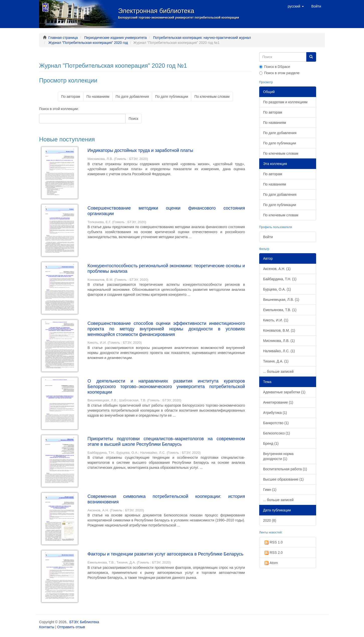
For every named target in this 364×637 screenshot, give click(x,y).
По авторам (71, 97)
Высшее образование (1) (284, 479)
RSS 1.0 (273, 542)
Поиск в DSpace (275, 67)
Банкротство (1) (276, 423)
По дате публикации (172, 97)
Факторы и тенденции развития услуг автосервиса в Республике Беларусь (165, 554)
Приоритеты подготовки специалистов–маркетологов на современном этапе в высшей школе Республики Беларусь (166, 441)
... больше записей (279, 372)
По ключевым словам (212, 97)
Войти (268, 237)
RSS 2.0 (273, 553)
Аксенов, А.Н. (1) (277, 269)
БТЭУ (74, 622)
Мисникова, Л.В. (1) (279, 341)
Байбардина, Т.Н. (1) (280, 279)
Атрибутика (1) (275, 413)
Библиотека (89, 622)
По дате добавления (132, 97)
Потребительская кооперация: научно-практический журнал (202, 38)
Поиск (133, 119)
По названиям (98, 97)
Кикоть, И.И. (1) (276, 320)
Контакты (47, 627)
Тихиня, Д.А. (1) (276, 361)
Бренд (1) (271, 443)
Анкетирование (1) (278, 402)
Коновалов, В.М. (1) (279, 330)
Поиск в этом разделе (279, 73)
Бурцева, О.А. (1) (277, 289)
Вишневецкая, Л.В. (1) (281, 300)
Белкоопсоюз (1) (277, 433)
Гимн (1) (270, 490)
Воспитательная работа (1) (285, 469)
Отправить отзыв (71, 627)
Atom (271, 563)
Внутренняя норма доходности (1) (278, 456)
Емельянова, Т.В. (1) (280, 310)
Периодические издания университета (115, 38)
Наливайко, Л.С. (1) (279, 351)
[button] (296, 6)
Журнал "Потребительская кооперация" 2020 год (88, 43)
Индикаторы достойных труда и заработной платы (140, 150)
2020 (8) (270, 520)
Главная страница (63, 38)
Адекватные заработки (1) (284, 392)
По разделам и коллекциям (285, 102)
